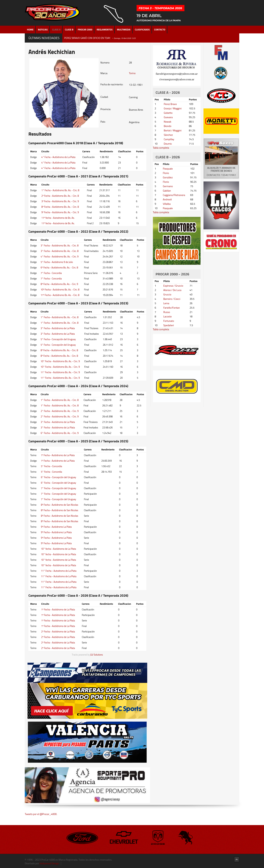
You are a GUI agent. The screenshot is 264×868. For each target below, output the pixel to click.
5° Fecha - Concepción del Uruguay (58, 339)
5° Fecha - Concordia (51, 466)
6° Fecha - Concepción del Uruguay (58, 477)
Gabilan (167, 191)
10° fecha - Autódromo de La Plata (58, 549)
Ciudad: (104, 97)
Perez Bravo (170, 104)
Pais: (103, 122)
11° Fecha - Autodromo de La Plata (59, 571)
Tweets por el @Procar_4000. (41, 814)
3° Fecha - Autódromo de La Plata (58, 328)
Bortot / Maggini (173, 130)
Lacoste (168, 316)
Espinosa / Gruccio (173, 286)
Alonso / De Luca (172, 290)
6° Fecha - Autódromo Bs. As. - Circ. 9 (60, 433)
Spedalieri (169, 325)
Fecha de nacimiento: (112, 84)
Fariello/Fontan (172, 308)
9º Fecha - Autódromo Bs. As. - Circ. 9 (60, 212)
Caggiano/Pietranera (174, 195)
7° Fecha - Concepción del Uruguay (58, 488)
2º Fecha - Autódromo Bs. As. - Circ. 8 (60, 196)
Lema (166, 303)
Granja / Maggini (173, 108)
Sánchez (168, 135)
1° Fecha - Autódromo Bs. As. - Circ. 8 (60, 190)
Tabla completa (161, 148)
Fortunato (169, 321)
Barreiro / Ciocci (172, 299)
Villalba (167, 204)
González (168, 177)
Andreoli (167, 199)
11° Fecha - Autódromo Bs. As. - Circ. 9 (60, 372)
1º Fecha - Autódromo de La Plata (58, 455)
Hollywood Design (49, 863)
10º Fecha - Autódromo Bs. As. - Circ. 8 (60, 290)
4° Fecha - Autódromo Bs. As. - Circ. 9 (60, 256)
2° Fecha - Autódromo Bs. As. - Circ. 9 (60, 411)
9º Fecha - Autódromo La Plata (56, 527)
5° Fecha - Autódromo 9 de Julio (57, 262)
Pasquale (168, 169)
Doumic (168, 144)
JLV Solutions (97, 655)
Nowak (167, 122)
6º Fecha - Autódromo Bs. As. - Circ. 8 (59, 268)
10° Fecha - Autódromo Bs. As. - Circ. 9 (60, 361)
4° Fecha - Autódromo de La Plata (58, 157)
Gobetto (168, 113)
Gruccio (167, 294)
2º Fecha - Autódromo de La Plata (58, 632)
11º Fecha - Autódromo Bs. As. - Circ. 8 (60, 295)
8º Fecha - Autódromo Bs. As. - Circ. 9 (59, 284)
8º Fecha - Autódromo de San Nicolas (59, 505)
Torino (132, 73)
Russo (167, 312)
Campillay (169, 139)
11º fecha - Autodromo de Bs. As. (58, 218)
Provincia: (106, 109)
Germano (168, 186)
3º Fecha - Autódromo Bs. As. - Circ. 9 (60, 201)
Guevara (168, 117)
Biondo (167, 126)
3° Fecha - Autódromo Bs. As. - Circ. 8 (60, 245)
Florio (166, 173)
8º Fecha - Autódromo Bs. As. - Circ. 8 (60, 207)
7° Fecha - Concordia (51, 273)
